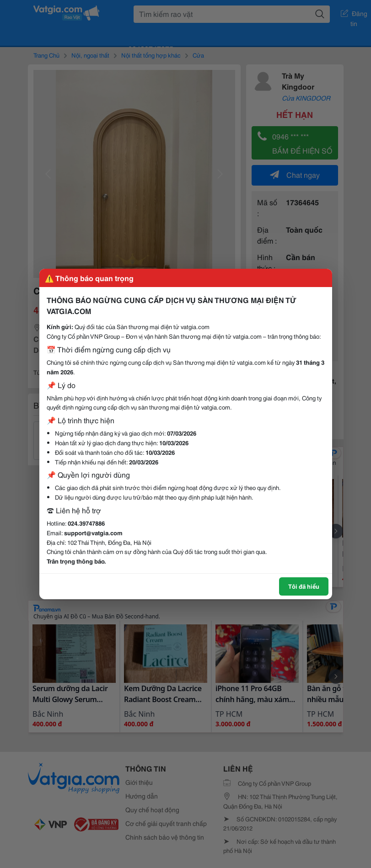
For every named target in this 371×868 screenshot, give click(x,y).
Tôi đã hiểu (304, 586)
